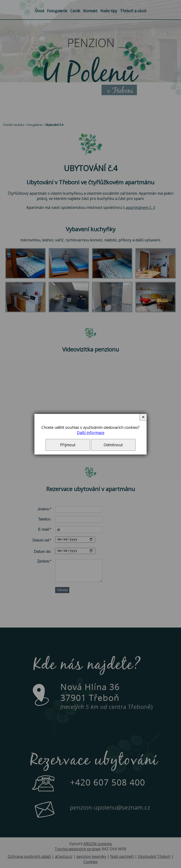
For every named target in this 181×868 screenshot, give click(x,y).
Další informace (91, 433)
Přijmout (68, 445)
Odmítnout (113, 445)
